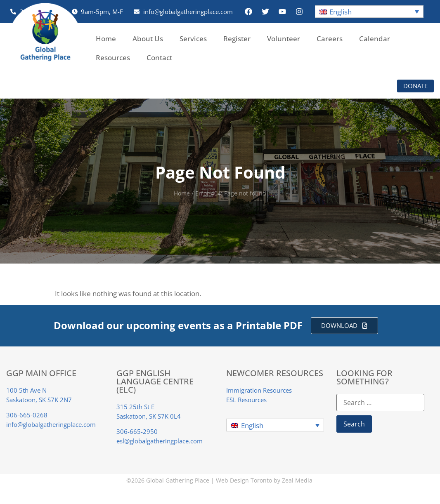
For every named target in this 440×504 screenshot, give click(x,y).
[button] (369, 12)
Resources (113, 58)
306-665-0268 (27, 415)
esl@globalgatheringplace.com (160, 441)
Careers (330, 39)
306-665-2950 (137, 431)
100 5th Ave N (26, 390)
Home (106, 39)
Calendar (375, 39)
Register (237, 39)
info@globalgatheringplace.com (51, 424)
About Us (148, 39)
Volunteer (284, 39)
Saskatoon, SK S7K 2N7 (39, 400)
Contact (159, 58)
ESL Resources (246, 400)
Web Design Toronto (244, 480)
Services (193, 39)
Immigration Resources (259, 390)
